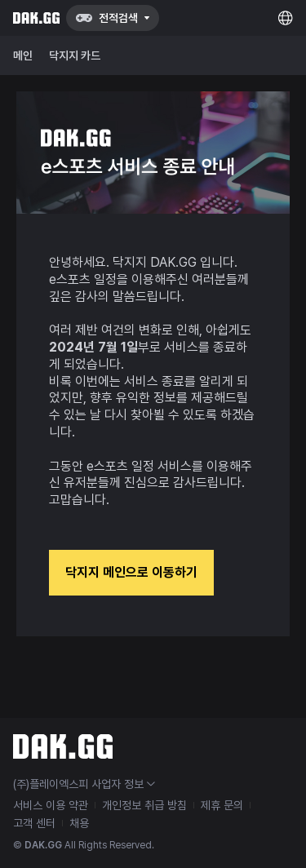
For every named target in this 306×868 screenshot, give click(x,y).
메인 (23, 55)
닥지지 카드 (75, 55)
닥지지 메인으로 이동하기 (131, 572)
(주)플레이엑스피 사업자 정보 (84, 784)
